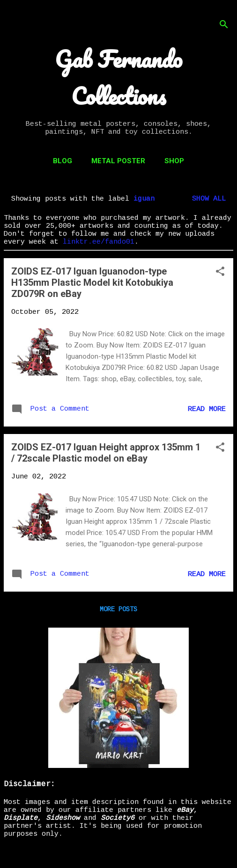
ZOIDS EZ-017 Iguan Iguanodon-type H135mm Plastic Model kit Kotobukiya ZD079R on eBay (92, 282)
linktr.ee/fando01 (99, 242)
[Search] (224, 25)
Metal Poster (118, 161)
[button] (220, 272)
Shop (174, 161)
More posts (118, 609)
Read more (207, 409)
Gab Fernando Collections (118, 77)
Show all (209, 199)
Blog (63, 161)
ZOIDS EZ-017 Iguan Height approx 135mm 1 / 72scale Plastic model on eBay (106, 453)
